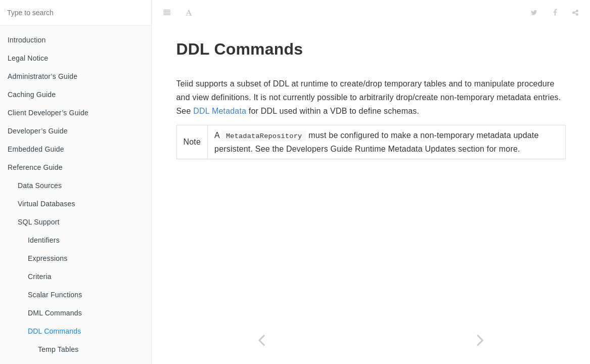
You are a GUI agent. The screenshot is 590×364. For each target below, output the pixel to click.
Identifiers (44, 240)
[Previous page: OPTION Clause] (261, 340)
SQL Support (39, 222)
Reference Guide (35, 167)
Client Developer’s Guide (48, 113)
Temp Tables (58, 349)
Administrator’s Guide (42, 76)
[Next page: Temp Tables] (481, 340)
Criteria (40, 277)
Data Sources (40, 186)
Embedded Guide (36, 149)
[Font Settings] (189, 13)
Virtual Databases (47, 204)
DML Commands (55, 313)
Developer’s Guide (38, 131)
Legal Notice (28, 58)
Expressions (48, 258)
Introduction (27, 40)
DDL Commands (54, 331)
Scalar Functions (55, 295)
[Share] (575, 13)
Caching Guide (32, 95)
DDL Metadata (220, 111)
